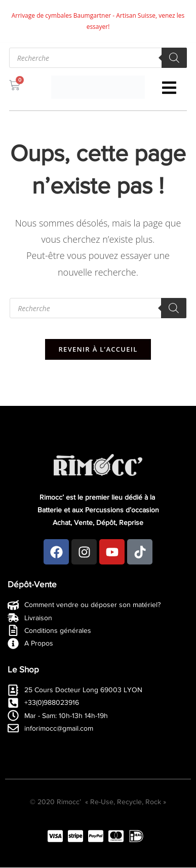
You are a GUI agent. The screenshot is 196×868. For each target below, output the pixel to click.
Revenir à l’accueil (98, 349)
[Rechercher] (174, 58)
